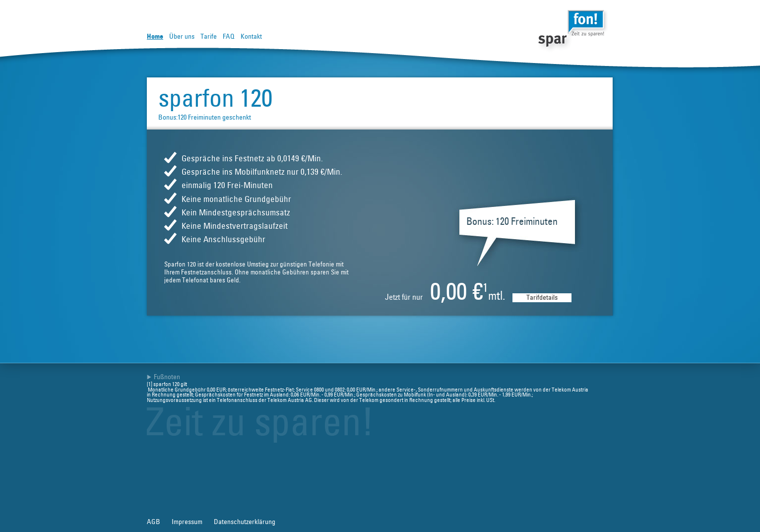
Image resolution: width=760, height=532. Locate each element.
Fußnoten (167, 377)
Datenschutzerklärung (245, 522)
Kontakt (251, 37)
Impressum (187, 522)
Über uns (182, 37)
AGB (154, 522)
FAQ (229, 37)
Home (155, 37)
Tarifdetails (542, 298)
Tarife (209, 37)
